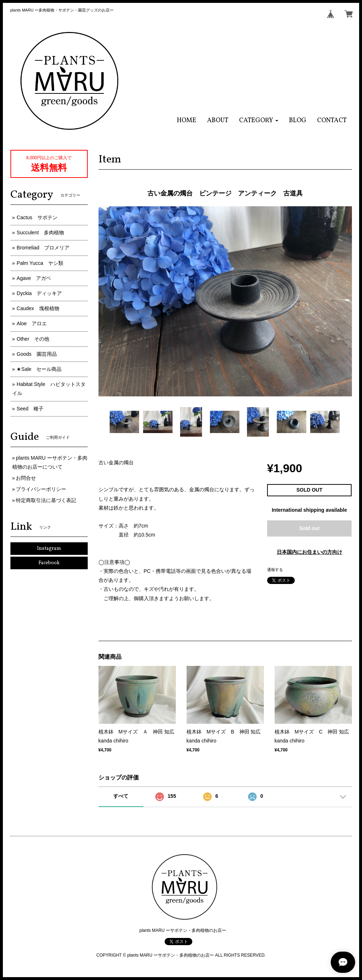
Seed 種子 (30, 409)
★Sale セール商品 (39, 369)
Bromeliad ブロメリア (43, 248)
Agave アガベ (34, 278)
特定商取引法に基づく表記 (46, 500)
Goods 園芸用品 (36, 354)
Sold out (310, 528)
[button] (259, 121)
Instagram (49, 549)
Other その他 (33, 339)
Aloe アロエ (32, 323)
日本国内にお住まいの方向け (310, 552)
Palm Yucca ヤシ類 (40, 263)
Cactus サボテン (37, 217)
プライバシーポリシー (41, 489)
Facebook (49, 563)
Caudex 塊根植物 (38, 308)
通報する (275, 570)
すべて (121, 796)
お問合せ (26, 478)
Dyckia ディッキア (39, 293)
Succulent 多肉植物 (40, 233)
